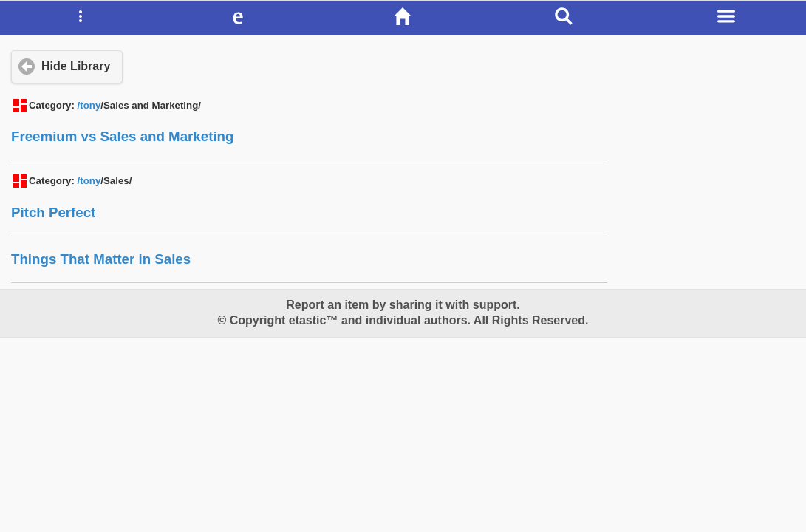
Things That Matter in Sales (101, 259)
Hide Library (76, 66)
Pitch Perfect (53, 212)
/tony (89, 105)
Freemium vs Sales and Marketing (122, 136)
